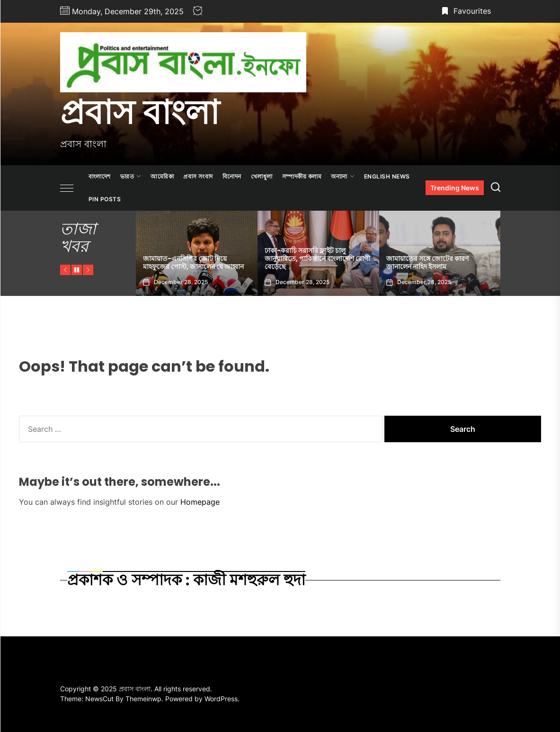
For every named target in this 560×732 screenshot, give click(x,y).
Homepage (200, 502)
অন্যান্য (343, 176)
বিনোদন (232, 176)
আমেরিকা (162, 176)
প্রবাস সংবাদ (198, 176)
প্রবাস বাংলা (140, 112)
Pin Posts (105, 199)
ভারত (131, 176)
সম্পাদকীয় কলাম (302, 176)
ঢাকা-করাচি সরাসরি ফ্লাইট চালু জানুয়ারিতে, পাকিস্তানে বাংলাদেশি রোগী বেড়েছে (317, 259)
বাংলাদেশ (100, 176)
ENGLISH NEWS (387, 176)
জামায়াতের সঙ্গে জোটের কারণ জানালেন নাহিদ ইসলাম (427, 263)
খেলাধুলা (262, 176)
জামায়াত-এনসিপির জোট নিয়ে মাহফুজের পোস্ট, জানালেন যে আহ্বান (193, 263)
